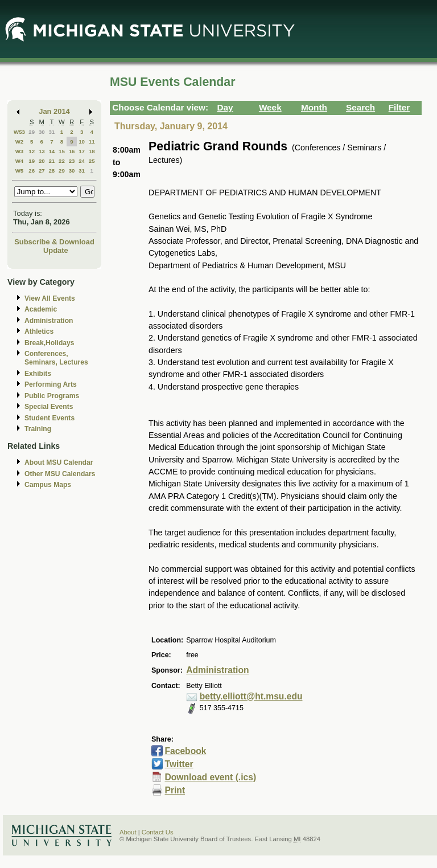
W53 (19, 132)
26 (32, 171)
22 (62, 161)
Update (56, 250)
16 (72, 151)
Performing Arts (51, 384)
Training (38, 429)
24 (82, 161)
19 (32, 161)
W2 (20, 142)
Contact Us (158, 832)
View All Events (50, 298)
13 (42, 151)
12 (32, 151)
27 (42, 171)
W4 (20, 161)
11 (92, 142)
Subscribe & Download (54, 242)
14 (51, 151)
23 (72, 161)
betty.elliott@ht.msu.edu (251, 696)
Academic (41, 309)
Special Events (49, 407)
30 (42, 132)
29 (32, 132)
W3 (20, 151)
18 (92, 151)
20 (42, 161)
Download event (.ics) (211, 777)
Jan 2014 (54, 111)
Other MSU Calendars (60, 474)
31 (51, 132)
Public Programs (52, 396)
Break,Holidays (50, 343)
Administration (49, 321)
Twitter (179, 764)
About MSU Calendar (59, 462)
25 (92, 161)
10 (82, 142)
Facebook (186, 751)
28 (51, 171)
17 (82, 151)
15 (62, 151)
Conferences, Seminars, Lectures (56, 358)
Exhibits (38, 374)
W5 (20, 171)
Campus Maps (48, 485)
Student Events (50, 418)
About (128, 832)
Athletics (39, 331)
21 (51, 161)
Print (175, 790)
